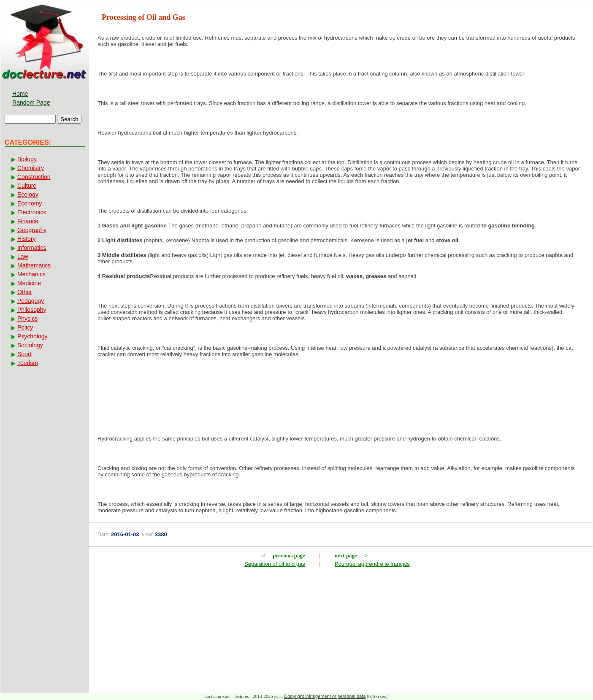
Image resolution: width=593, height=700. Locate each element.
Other (25, 292)
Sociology (30, 345)
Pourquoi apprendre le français (372, 564)
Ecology (28, 195)
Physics (27, 319)
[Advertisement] (341, 392)
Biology (27, 159)
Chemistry (31, 168)
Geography (32, 230)
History (27, 239)
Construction (34, 177)
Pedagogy (31, 301)
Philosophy (32, 310)
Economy (30, 203)
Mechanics (31, 274)
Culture (27, 186)
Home (20, 94)
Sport (24, 354)
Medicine (29, 283)
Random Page (31, 103)
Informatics (32, 248)
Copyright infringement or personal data (325, 696)
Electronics (32, 212)
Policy (25, 327)
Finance (28, 221)
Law (23, 257)
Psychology (32, 336)
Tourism (28, 363)
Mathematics (34, 265)
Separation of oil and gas (275, 564)
